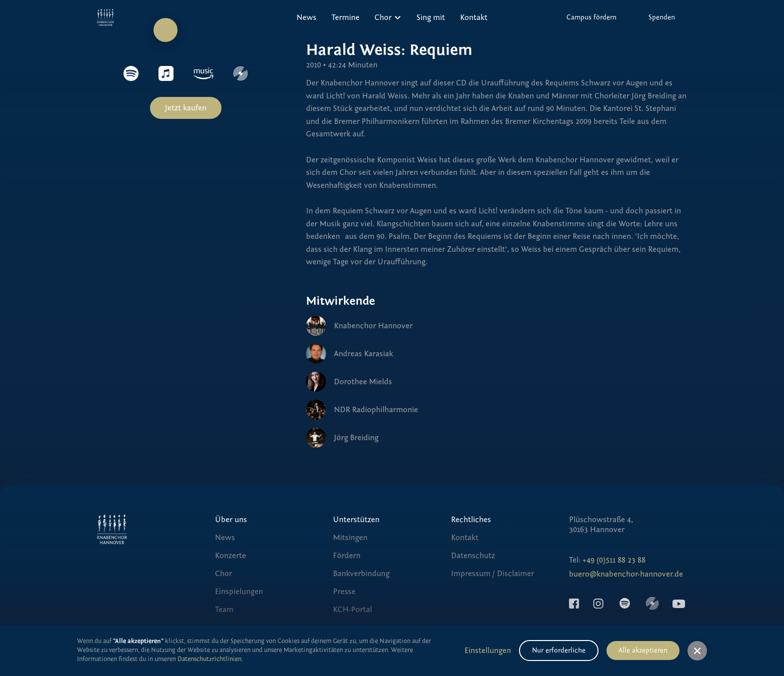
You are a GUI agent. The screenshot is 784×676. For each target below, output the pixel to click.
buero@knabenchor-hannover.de (626, 574)
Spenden (662, 17)
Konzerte (230, 556)
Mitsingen (350, 538)
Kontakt (474, 17)
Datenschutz (473, 556)
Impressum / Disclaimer (492, 574)
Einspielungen (239, 592)
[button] (388, 17)
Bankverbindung (361, 574)
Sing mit (431, 17)
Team (224, 610)
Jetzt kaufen (186, 108)
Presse (344, 592)
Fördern (347, 556)
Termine (345, 17)
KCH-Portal (352, 610)
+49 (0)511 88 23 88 (614, 560)
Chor (223, 574)
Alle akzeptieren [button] (643, 651)
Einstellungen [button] (488, 651)
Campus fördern (591, 17)
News (306, 17)
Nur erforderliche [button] (559, 651)
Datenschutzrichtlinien (209, 659)
